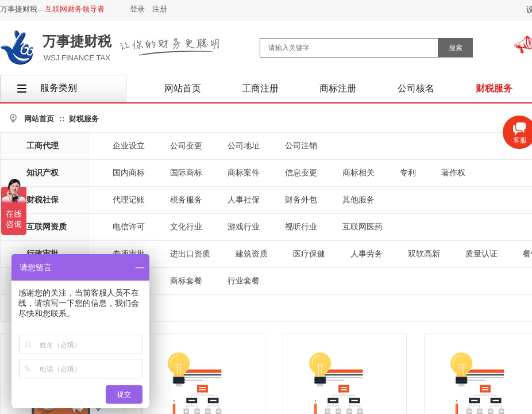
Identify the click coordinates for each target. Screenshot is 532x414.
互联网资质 (47, 227)
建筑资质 (252, 254)
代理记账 (129, 200)
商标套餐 (186, 281)
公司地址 (244, 146)
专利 (408, 173)
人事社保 (244, 200)
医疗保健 (309, 254)
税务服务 (186, 200)
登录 (137, 9)
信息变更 (301, 173)
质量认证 (481, 254)
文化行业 (186, 227)
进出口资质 (190, 254)
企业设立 (129, 146)
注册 (160, 9)
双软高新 (424, 254)
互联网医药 (363, 227)
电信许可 (129, 227)
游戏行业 (244, 227)
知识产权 (43, 173)
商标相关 (358, 173)
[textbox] (349, 48)
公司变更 (186, 146)
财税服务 (84, 119)
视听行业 (301, 227)
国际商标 (186, 173)
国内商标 (129, 173)
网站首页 (39, 119)
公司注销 (301, 146)
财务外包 (301, 200)
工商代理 (43, 146)
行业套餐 (244, 281)
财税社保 (43, 200)
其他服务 (358, 200)
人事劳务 (367, 254)
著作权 (453, 173)
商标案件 (244, 173)
